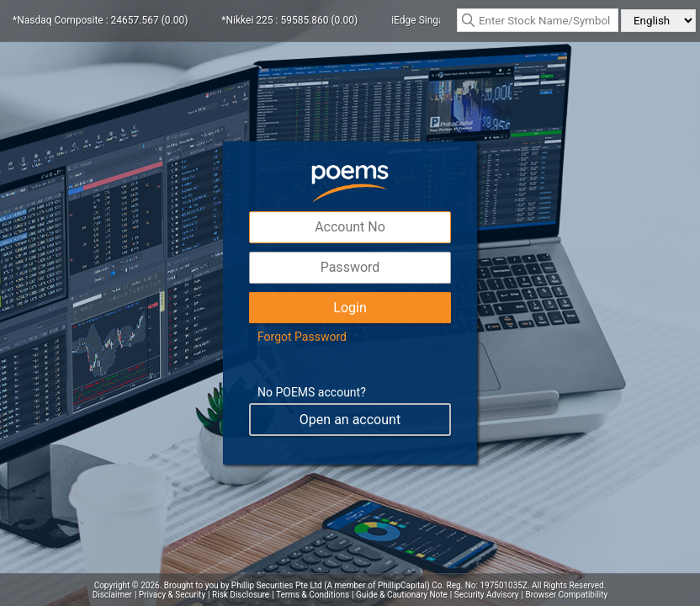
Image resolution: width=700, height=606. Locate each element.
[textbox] (538, 20)
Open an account (350, 420)
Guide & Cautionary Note (402, 595)
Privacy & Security (172, 595)
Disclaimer (112, 595)
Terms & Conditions (313, 595)
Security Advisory (487, 595)
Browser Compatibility (567, 595)
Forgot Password (302, 337)
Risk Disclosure (241, 595)
